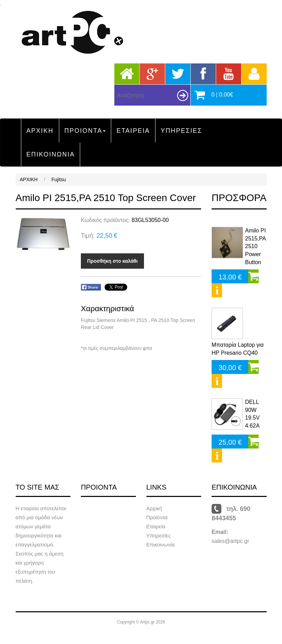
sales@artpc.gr (230, 541)
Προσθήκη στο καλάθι (112, 261)
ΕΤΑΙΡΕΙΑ (133, 131)
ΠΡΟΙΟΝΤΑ (85, 131)
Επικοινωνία (161, 545)
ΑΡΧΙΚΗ (40, 131)
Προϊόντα (157, 517)
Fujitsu (59, 179)
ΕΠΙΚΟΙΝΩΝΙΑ (51, 154)
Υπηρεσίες (159, 535)
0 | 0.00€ (222, 95)
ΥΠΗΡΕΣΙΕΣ (181, 131)
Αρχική (154, 508)
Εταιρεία (156, 526)
